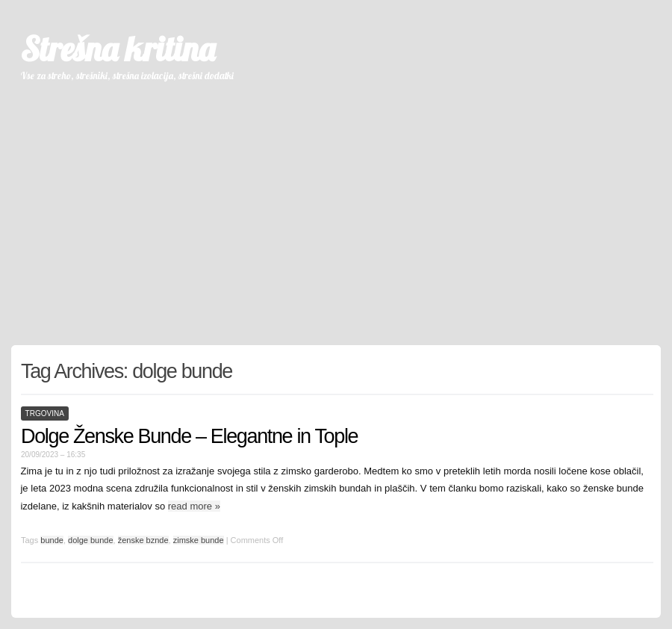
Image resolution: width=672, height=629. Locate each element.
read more (194, 506)
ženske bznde (143, 540)
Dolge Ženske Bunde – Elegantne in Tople (189, 436)
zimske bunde (199, 540)
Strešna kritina (118, 49)
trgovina (45, 413)
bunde (52, 540)
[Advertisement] (336, 207)
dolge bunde (91, 540)
